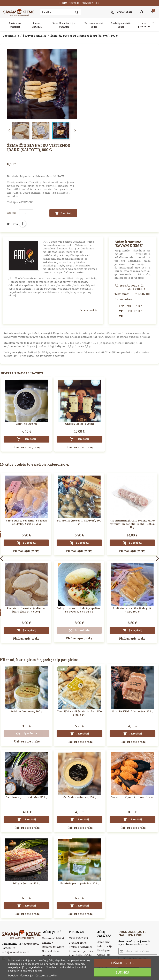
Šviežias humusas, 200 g (27, 711)
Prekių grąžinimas (81, 947)
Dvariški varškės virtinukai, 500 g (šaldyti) (79, 713)
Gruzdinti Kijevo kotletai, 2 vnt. (132, 797)
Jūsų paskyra (104, 934)
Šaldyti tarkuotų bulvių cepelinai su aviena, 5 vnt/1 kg (79, 610)
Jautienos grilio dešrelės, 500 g (26, 797)
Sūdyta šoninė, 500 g (26, 883)
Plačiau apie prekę (26, 447)
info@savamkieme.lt (15, 952)
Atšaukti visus (122, 963)
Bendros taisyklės (53, 947)
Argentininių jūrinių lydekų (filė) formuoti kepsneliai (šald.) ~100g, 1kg (132, 524)
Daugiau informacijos (21, 975)
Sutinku (122, 972)
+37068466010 (31, 944)
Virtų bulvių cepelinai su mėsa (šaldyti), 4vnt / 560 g (26, 522)
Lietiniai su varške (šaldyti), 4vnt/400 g (132, 610)
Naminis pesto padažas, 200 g (79, 883)
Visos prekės (89, 310)
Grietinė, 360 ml (27, 424)
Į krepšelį (63, 214)
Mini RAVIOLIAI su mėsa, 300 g (132, 711)
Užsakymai (104, 950)
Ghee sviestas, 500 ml (80, 424)
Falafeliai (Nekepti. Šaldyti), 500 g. (79, 522)
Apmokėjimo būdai (81, 955)
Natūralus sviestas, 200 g (79, 797)
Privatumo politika (81, 951)
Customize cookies (47, 975)
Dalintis (22, 224)
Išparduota (79, 630)
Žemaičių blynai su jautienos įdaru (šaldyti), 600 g (26, 610)
